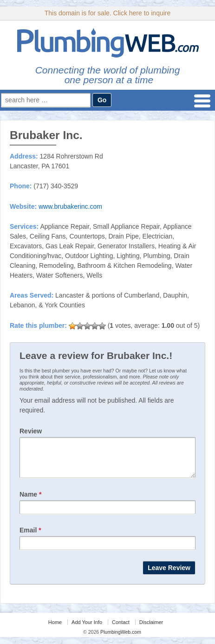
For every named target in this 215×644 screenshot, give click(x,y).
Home (55, 629)
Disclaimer (151, 629)
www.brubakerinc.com (70, 206)
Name (30, 501)
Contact (121, 629)
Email (30, 537)
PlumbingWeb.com (120, 639)
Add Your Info (87, 629)
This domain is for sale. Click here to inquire (108, 13)
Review (31, 431)
